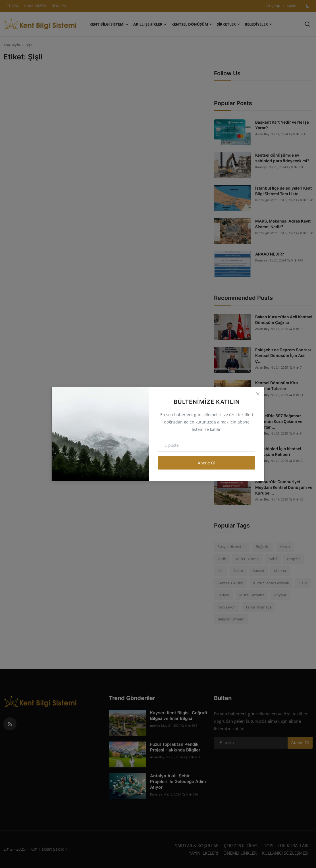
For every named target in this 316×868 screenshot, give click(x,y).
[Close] (258, 394)
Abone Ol (207, 463)
